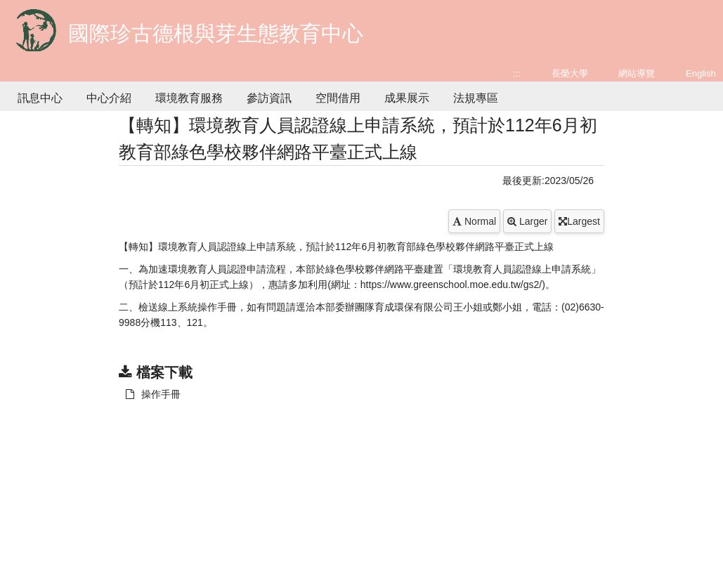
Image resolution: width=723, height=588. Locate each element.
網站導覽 (637, 73)
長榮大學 (570, 73)
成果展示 (407, 98)
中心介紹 (109, 98)
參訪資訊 (269, 98)
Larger (527, 221)
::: (517, 73)
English (701, 73)
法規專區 (476, 98)
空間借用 (338, 98)
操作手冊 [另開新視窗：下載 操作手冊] (153, 394)
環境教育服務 (189, 98)
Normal (474, 221)
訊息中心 (40, 98)
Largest (579, 221)
